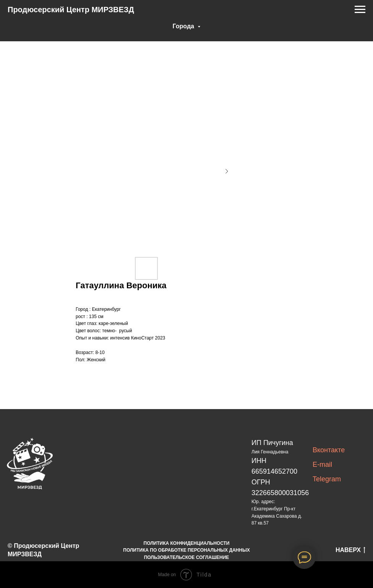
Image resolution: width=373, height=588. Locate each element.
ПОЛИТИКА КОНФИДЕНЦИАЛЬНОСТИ (187, 543)
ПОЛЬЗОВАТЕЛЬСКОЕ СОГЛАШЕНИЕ (187, 557)
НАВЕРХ (350, 551)
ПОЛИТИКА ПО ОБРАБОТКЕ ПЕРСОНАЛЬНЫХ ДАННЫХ (186, 550)
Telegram (327, 479)
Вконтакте (329, 450)
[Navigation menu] (360, 10)
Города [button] (184, 26)
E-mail (322, 465)
